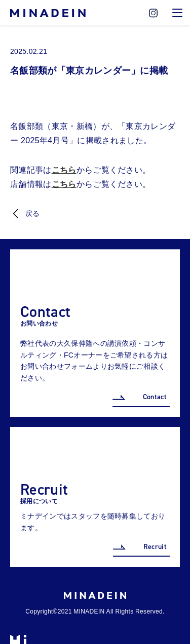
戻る (33, 213)
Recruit (155, 547)
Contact (155, 397)
